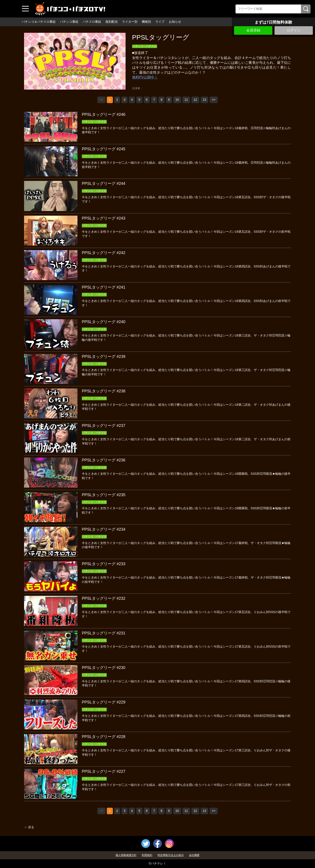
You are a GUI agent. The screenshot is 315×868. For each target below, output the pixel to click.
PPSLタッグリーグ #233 (104, 564)
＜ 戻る (29, 827)
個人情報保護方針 (126, 855)
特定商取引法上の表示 (171, 855)
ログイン (294, 30)
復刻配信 (112, 22)
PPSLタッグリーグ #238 (104, 391)
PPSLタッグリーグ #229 (104, 702)
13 (205, 100)
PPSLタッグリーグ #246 (104, 114)
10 (177, 100)
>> (213, 100)
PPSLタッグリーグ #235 (104, 495)
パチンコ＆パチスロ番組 (39, 22)
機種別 (146, 22)
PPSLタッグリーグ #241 (104, 287)
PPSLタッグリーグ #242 (104, 253)
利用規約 (147, 855)
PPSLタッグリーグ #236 (104, 460)
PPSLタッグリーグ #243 (104, 218)
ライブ (160, 22)
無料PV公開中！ (145, 77)
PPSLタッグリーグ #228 (104, 737)
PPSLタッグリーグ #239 (104, 357)
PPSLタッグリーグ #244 (104, 184)
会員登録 (253, 30)
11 (186, 100)
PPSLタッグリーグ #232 (104, 598)
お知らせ (175, 22)
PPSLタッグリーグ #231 (104, 633)
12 (195, 100)
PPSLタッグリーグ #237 (104, 426)
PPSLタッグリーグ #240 (104, 322)
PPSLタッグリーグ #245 (104, 149)
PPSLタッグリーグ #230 (104, 668)
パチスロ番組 (92, 22)
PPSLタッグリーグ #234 (104, 529)
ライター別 (130, 22)
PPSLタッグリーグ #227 (104, 771)
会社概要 (194, 855)
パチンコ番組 (69, 22)
